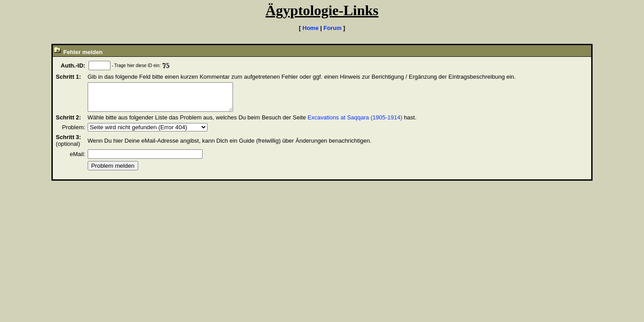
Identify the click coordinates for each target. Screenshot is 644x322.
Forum (332, 28)
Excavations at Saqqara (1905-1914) (355, 123)
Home (310, 28)
